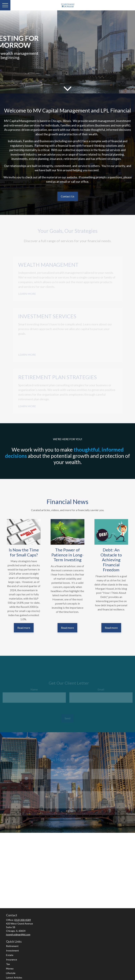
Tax (8, 964)
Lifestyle (11, 973)
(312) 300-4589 (23, 920)
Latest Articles (14, 977)
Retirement (12, 946)
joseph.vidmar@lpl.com (18, 934)
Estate (10, 955)
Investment (12, 950)
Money (10, 968)
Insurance (12, 959)
